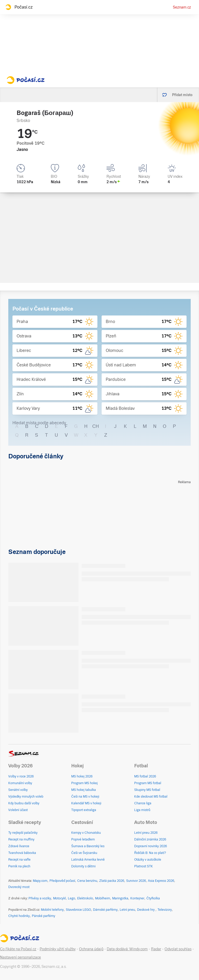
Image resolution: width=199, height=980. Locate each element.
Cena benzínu (87, 881)
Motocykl (59, 898)
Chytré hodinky (19, 916)
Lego (72, 898)
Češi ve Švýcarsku (84, 853)
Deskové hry (146, 910)
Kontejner (137, 898)
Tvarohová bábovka (22, 853)
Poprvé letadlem (83, 839)
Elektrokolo (85, 898)
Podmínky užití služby (58, 949)
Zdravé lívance (19, 846)
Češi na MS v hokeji (85, 797)
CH (96, 426)
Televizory (165, 910)
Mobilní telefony (52, 910)
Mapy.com (40, 881)
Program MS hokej (84, 783)
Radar (156, 949)
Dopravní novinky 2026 (151, 846)
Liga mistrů (142, 810)
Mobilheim (103, 898)
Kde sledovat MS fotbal (151, 797)
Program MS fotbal (148, 783)
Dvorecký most (19, 887)
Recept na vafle (19, 860)
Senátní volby (18, 790)
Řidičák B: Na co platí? (150, 853)
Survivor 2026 (136, 881)
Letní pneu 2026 (146, 833)
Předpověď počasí (62, 881)
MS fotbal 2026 (145, 776)
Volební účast (18, 810)
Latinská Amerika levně (88, 860)
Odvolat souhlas (178, 949)
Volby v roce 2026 (21, 776)
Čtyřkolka (153, 898)
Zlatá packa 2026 (112, 881)
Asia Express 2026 (161, 881)
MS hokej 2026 (82, 776)
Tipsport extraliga (84, 810)
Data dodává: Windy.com (127, 949)
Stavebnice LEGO (78, 910)
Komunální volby (20, 783)
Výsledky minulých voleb (26, 797)
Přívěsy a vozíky (40, 898)
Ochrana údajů (91, 949)
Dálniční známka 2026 (150, 839)
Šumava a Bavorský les (88, 846)
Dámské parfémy (105, 910)
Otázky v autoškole (148, 860)
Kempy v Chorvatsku (86, 833)
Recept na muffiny (21, 839)
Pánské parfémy (44, 916)
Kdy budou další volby (24, 803)
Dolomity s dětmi (83, 866)
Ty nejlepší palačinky (23, 833)
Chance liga (143, 803)
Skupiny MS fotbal (147, 790)
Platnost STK (144, 866)
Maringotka (120, 898)
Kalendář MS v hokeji (86, 803)
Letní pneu (127, 910)
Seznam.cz (182, 7)
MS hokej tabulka (84, 790)
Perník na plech (19, 866)
